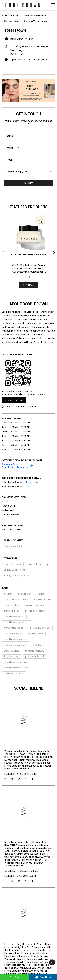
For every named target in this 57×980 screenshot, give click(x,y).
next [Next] (53, 252)
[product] (28, 172)
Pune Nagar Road (13, 546)
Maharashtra (32, 482)
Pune (28, 487)
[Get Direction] (31, 467)
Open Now (41, 60)
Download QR (14, 400)
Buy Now (29, 285)
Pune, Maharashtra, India (15, 467)
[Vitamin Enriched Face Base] (28, 232)
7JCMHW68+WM (11, 464)
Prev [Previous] (4, 252)
